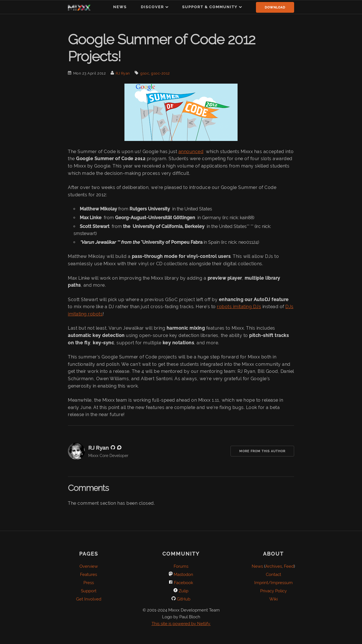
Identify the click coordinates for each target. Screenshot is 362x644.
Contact (273, 575)
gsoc (145, 73)
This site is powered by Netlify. (181, 624)
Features (89, 575)
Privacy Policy (273, 591)
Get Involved (89, 599)
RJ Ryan (123, 73)
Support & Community (210, 7)
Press (89, 583)
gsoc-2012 (160, 73)
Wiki (273, 599)
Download (275, 7)
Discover (152, 7)
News (120, 7)
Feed (289, 566)
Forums (181, 566)
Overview (89, 566)
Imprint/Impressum (273, 583)
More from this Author (262, 451)
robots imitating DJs (239, 307)
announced (191, 152)
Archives (274, 566)
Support (89, 591)
